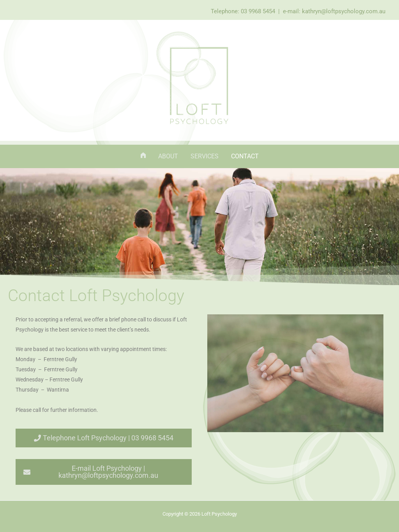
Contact (245, 156)
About (168, 156)
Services (205, 156)
